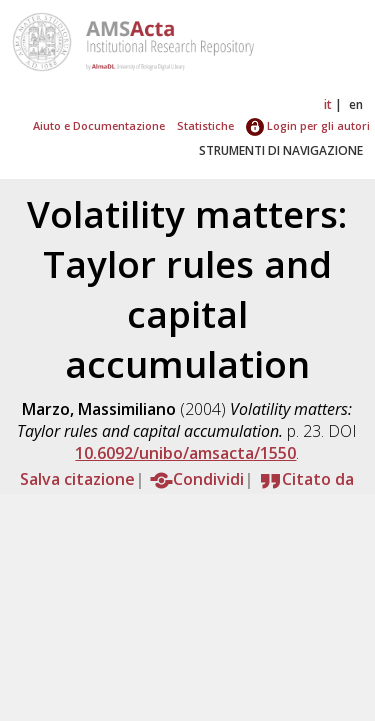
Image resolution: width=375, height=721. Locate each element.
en (356, 104)
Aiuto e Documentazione (99, 125)
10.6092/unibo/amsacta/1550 (185, 453)
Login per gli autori (308, 125)
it (328, 104)
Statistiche (205, 125)
